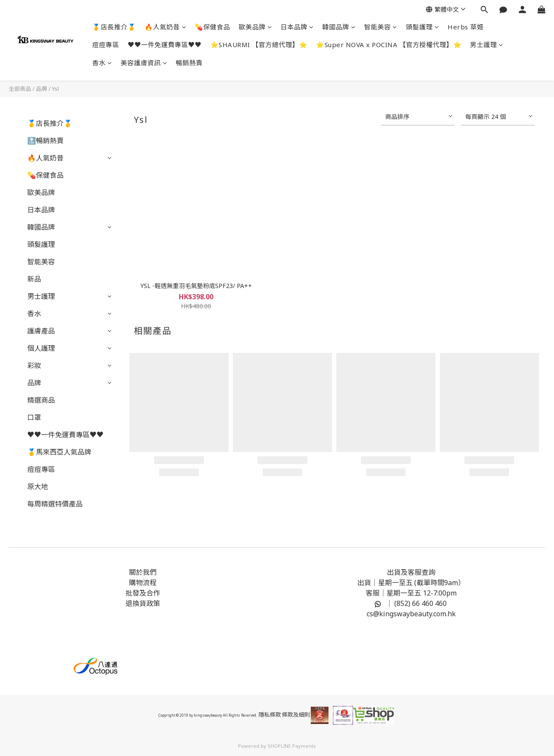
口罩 (34, 417)
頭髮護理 (423, 27)
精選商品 (41, 400)
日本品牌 (297, 27)
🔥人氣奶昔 (165, 27)
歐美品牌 (256, 27)
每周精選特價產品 (55, 504)
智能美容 (381, 27)
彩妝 (34, 365)
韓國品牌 (339, 27)
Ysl (55, 89)
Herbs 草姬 (465, 27)
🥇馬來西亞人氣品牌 (59, 452)
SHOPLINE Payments (292, 746)
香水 (102, 63)
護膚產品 (41, 331)
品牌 (42, 89)
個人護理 (41, 348)
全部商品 (20, 89)
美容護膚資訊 (144, 63)
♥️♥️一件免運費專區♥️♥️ (165, 45)
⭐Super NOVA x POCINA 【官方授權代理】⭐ (389, 45)
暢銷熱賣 (189, 63)
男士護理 (487, 45)
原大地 (38, 487)
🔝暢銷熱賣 (45, 141)
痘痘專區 (106, 45)
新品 (34, 279)
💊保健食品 (213, 27)
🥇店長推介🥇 (114, 27)
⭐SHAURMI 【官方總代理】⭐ (259, 45)
